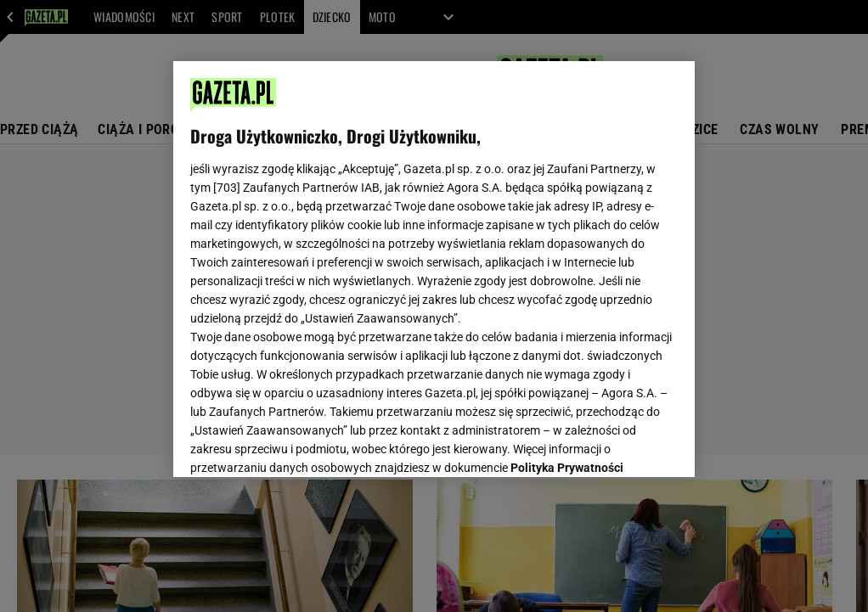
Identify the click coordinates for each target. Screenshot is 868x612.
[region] (434, 269)
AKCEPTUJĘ (620, 444)
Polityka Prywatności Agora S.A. (337, 271)
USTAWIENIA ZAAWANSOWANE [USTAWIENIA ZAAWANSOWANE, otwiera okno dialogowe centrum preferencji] (302, 443)
